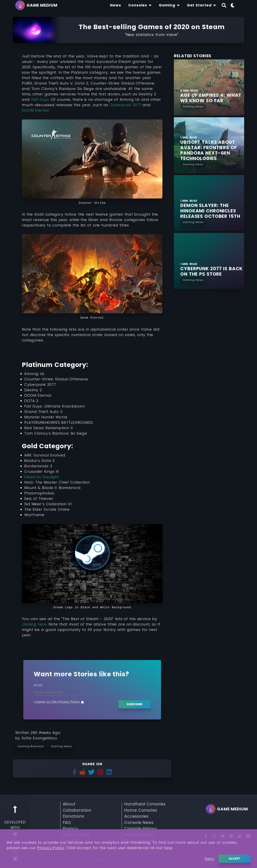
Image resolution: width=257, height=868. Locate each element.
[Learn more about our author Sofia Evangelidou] (39, 738)
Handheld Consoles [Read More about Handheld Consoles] (145, 804)
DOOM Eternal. (36, 110)
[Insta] (214, 836)
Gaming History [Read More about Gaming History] (141, 841)
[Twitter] (223, 836)
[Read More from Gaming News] (193, 106)
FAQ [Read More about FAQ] (67, 823)
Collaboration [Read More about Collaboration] (77, 810)
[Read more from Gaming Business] (32, 746)
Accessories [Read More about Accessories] (136, 816)
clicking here (34, 624)
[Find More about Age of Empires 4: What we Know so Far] (212, 98)
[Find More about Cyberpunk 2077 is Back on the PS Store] (212, 271)
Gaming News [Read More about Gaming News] (139, 835)
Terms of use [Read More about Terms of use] (76, 835)
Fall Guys (40, 99)
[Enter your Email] (92, 692)
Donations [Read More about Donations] (73, 816)
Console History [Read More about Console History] (141, 829)
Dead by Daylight (42, 477)
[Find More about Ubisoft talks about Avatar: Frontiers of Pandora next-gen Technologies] (212, 150)
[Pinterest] (231, 836)
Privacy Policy (51, 865)
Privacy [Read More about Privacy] (70, 829)
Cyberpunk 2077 (125, 105)
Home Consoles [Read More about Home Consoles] (141, 810)
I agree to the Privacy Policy (57, 702)
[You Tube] (248, 836)
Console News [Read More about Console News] (139, 823)
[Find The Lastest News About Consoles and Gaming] (116, 5)
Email (38, 685)
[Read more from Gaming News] (63, 746)
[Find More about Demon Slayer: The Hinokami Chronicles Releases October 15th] (212, 211)
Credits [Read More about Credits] (70, 841)
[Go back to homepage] (37, 5)
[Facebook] (206, 836)
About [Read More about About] (69, 804)
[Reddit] (240, 836)
